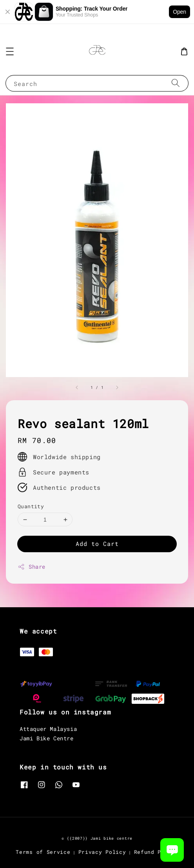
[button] (10, 51)
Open (179, 12)
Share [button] (32, 567)
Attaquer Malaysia (48, 729)
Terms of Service (43, 852)
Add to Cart (97, 544)
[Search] (176, 83)
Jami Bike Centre (47, 738)
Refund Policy (156, 852)
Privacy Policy (102, 852)
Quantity (31, 506)
